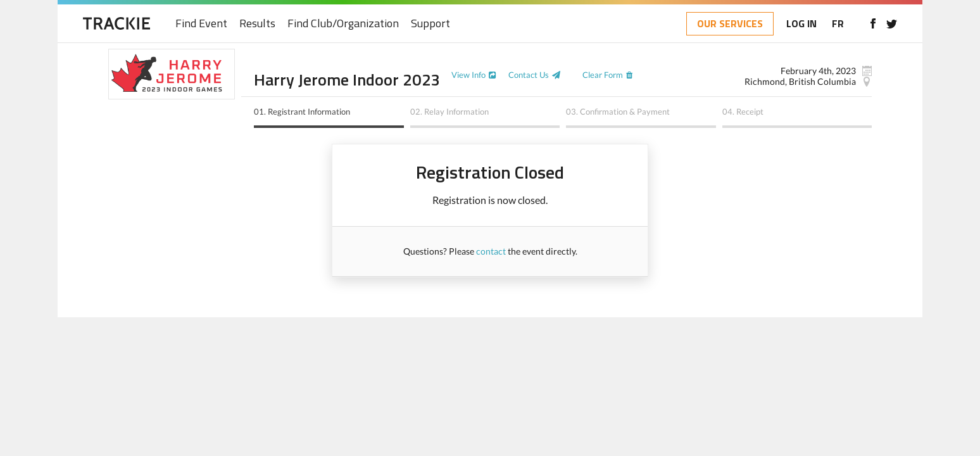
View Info (468, 75)
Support (430, 24)
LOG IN (801, 23)
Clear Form (603, 75)
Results (257, 24)
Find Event (201, 24)
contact (491, 251)
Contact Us (529, 75)
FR (838, 23)
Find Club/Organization (343, 24)
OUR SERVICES (730, 23)
